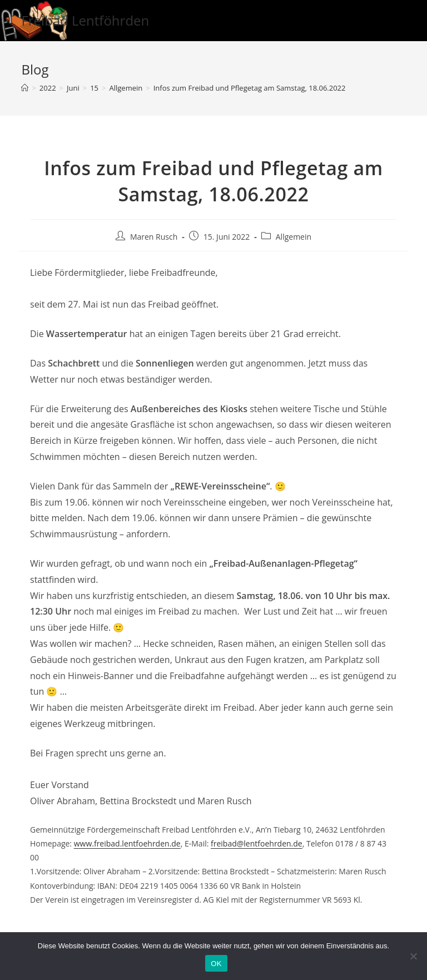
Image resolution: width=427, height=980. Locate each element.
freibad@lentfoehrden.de (257, 843)
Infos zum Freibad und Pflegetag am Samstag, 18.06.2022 (250, 88)
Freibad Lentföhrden (85, 20)
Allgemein (294, 237)
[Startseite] (25, 88)
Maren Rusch (154, 237)
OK (216, 964)
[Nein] (413, 956)
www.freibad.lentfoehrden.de (127, 843)
